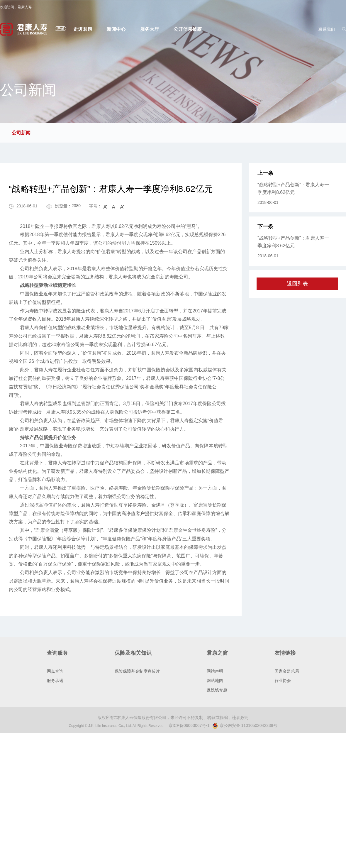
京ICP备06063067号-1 (189, 725)
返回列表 (297, 284)
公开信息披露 (188, 29)
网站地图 (215, 681)
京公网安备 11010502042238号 (245, 725)
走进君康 (83, 29)
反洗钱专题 (217, 690)
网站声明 (215, 671)
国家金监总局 (287, 671)
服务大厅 (150, 29)
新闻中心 (116, 29)
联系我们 (327, 29)
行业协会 (283, 681)
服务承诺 (55, 681)
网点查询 (55, 671)
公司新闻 (21, 133)
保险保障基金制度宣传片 (137, 671)
